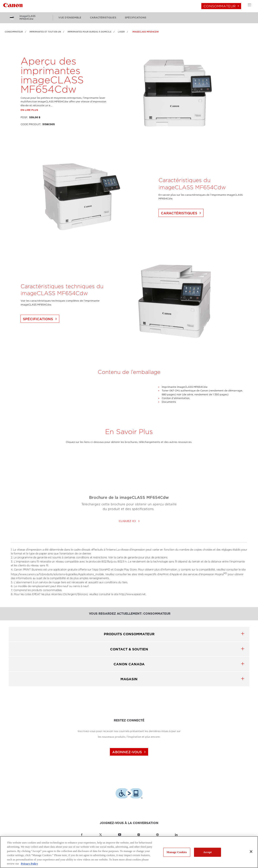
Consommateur (220, 6)
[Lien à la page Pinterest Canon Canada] (157, 835)
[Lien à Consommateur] (13, 5)
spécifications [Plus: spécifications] (135, 18)
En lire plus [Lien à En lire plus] (29, 119)
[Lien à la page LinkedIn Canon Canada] (176, 835)
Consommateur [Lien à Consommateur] (14, 32)
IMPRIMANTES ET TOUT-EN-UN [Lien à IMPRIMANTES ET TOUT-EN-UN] (45, 32)
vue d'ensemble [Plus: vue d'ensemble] (70, 18)
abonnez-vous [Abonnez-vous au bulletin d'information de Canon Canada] (130, 752)
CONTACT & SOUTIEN (129, 649)
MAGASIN (129, 679)
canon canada (129, 664)
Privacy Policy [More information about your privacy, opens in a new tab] (29, 864)
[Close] (251, 852)
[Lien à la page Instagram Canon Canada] (139, 835)
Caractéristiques (182, 222)
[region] (129, 852)
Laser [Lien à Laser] (121, 32)
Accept (208, 852)
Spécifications (40, 328)
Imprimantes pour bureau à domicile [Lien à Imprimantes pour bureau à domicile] (89, 32)
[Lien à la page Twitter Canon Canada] (101, 835)
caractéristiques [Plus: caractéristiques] (103, 18)
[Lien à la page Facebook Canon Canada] (82, 835)
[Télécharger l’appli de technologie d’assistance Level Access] (129, 794)
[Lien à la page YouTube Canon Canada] (120, 835)
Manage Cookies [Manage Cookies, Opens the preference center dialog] (177, 852)
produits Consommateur (129, 634)
